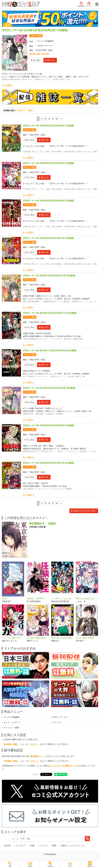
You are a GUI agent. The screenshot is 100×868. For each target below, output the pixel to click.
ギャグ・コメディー (12, 722)
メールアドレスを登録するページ (64, 766)
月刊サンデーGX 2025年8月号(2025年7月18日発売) (48, 463)
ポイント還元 (37, 36)
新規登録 (81, 4)
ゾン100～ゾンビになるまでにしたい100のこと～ (62, 599)
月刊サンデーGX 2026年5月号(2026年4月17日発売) (48, 126)
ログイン (89, 4)
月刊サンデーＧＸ (45, 46)
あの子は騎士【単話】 (85, 638)
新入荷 (8, 846)
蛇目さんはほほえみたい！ (87, 599)
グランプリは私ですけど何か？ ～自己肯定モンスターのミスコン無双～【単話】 (13, 638)
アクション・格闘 (11, 728)
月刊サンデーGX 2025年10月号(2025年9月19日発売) (49, 388)
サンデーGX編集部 (45, 41)
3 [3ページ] (45, 119)
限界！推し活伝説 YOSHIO (62, 638)
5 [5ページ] (53, 119)
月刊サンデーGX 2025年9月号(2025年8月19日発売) (48, 425)
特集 (32, 846)
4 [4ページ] (49, 119)
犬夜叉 (5, 599)
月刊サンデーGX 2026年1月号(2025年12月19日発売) (49, 276)
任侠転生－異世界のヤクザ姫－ (38, 599)
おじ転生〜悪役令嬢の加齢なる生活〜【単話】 (38, 638)
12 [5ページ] (57, 119)
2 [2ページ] (42, 119)
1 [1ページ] (38, 119)
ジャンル (43, 846)
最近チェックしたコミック (73, 846)
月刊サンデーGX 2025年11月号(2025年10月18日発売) (50, 351)
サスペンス (57, 722)
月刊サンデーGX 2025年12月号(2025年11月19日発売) (50, 313)
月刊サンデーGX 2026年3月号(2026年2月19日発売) (48, 201)
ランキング (21, 846)
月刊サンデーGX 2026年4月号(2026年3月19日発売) (48, 163)
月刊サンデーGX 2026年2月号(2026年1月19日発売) (48, 238)
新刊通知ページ (37, 756)
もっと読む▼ (8, 85)
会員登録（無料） (11, 744)
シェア (35, 774)
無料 (54, 846)
